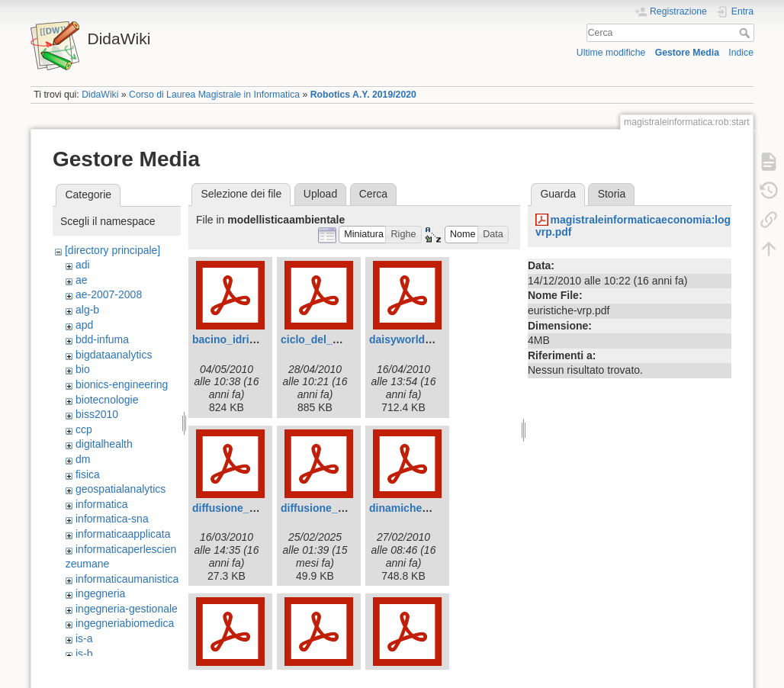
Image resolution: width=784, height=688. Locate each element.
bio (83, 369)
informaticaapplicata (123, 534)
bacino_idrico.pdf (237, 339)
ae (82, 280)
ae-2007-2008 (109, 294)
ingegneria (100, 593)
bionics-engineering (122, 384)
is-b (84, 654)
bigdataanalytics (114, 355)
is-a (84, 638)
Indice (741, 53)
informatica (101, 504)
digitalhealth (104, 444)
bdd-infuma (102, 339)
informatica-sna (112, 519)
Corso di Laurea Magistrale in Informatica (214, 95)
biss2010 (97, 414)
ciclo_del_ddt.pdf (325, 339)
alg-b (87, 310)
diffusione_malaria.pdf (337, 508)
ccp (84, 429)
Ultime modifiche (611, 53)
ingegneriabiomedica (125, 623)
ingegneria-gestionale (127, 609)
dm (83, 459)
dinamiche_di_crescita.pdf (436, 508)
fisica (88, 474)
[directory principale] (112, 250)
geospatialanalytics (120, 489)
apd (84, 325)
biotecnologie (107, 400)
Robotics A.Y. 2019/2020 (363, 95)
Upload (320, 194)
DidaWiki (100, 95)
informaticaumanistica (127, 579)
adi (83, 265)
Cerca (746, 33)
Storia (612, 194)
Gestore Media (687, 53)
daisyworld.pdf (407, 339)
